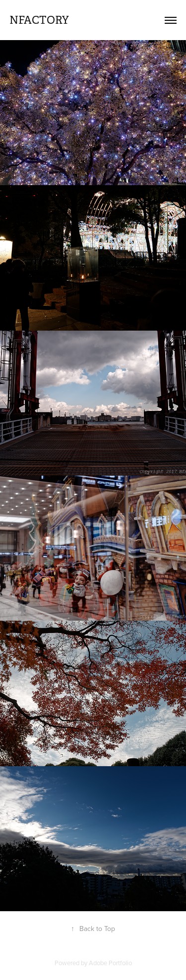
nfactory (39, 20)
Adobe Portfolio (110, 963)
